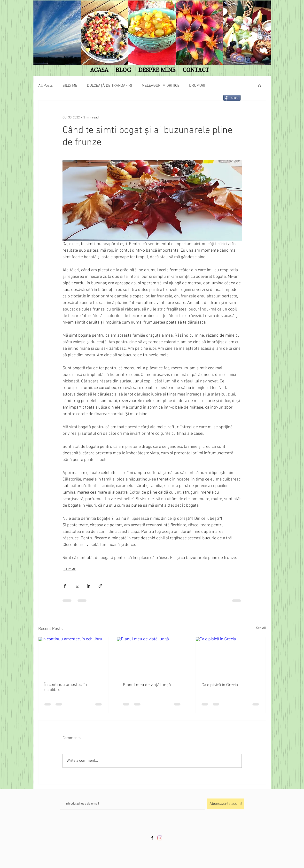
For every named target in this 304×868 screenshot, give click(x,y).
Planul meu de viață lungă (147, 685)
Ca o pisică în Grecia (220, 685)
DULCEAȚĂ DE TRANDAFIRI (109, 86)
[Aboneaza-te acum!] (226, 804)
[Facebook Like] (93, 100)
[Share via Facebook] (65, 586)
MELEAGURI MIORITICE (161, 86)
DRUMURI (197, 86)
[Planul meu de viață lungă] (152, 657)
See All (261, 628)
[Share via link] (100, 586)
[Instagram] (160, 838)
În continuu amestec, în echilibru (66, 687)
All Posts (46, 86)
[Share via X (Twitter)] (77, 586)
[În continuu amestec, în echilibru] (74, 657)
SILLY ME (70, 86)
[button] (260, 86)
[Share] (232, 98)
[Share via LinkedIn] (89, 586)
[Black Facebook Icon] (152, 838)
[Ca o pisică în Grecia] (231, 657)
